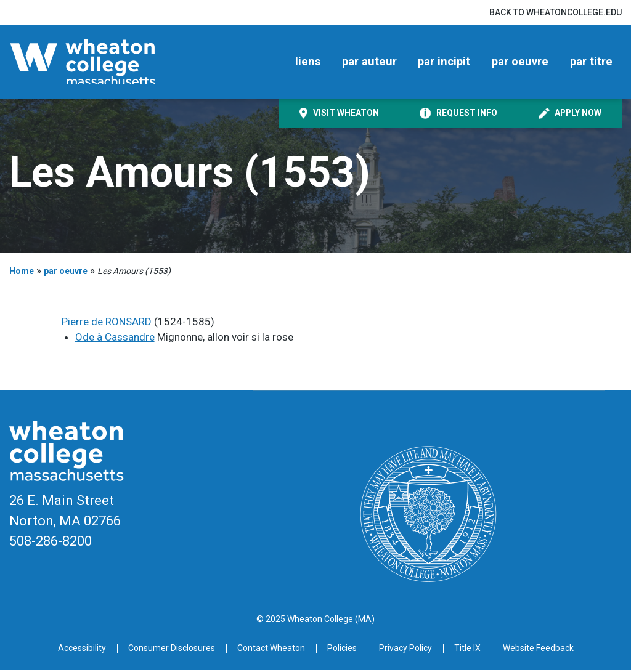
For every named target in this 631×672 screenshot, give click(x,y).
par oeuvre (520, 63)
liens (308, 63)
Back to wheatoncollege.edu (556, 12)
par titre (591, 63)
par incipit (444, 63)
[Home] (102, 63)
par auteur (369, 63)
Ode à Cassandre (115, 339)
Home (22, 273)
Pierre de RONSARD (107, 324)
